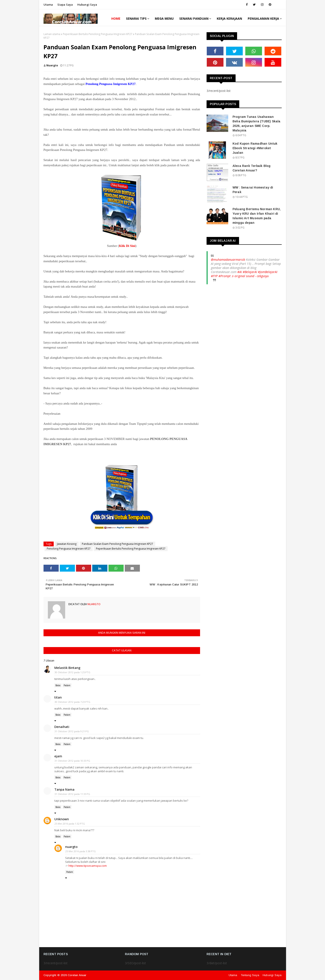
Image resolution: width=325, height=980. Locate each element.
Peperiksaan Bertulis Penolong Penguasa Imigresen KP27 (98, 34)
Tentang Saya (250, 975)
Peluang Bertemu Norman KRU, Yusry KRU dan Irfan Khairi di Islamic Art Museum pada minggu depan (257, 216)
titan (58, 697)
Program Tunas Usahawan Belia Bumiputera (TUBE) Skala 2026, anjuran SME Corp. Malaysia (257, 124)
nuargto (52, 65)
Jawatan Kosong (67, 544)
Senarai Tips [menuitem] (136, 18)
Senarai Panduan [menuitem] (194, 18)
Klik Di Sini (127, 246)
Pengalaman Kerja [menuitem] (263, 18)
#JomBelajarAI (268, 272)
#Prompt (225, 276)
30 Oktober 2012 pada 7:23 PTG (72, 702)
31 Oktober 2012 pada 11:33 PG (72, 794)
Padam (67, 685)
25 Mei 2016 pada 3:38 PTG (81, 851)
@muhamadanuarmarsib (228, 260)
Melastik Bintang (67, 668)
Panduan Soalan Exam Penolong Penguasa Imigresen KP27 (117, 544)
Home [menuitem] (116, 18)
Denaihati (62, 727)
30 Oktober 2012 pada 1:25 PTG (72, 672)
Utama (48, 5)
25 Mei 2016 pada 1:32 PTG (70, 824)
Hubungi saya (87, 5)
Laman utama (52, 34)
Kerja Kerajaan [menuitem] (229, 18)
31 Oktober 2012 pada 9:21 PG (72, 731)
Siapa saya (65, 5)
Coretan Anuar (77, 975)
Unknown (62, 819)
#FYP (214, 276)
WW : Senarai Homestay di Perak (253, 190)
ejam (58, 756)
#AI (240, 272)
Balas (58, 685)
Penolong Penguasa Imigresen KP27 (69, 549)
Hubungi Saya (272, 975)
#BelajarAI (250, 272)
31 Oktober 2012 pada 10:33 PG (72, 761)
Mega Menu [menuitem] (164, 18)
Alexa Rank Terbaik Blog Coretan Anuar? (252, 168)
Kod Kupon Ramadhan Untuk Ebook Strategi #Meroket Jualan (255, 148)
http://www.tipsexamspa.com (88, 866)
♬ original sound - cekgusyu (250, 276)
